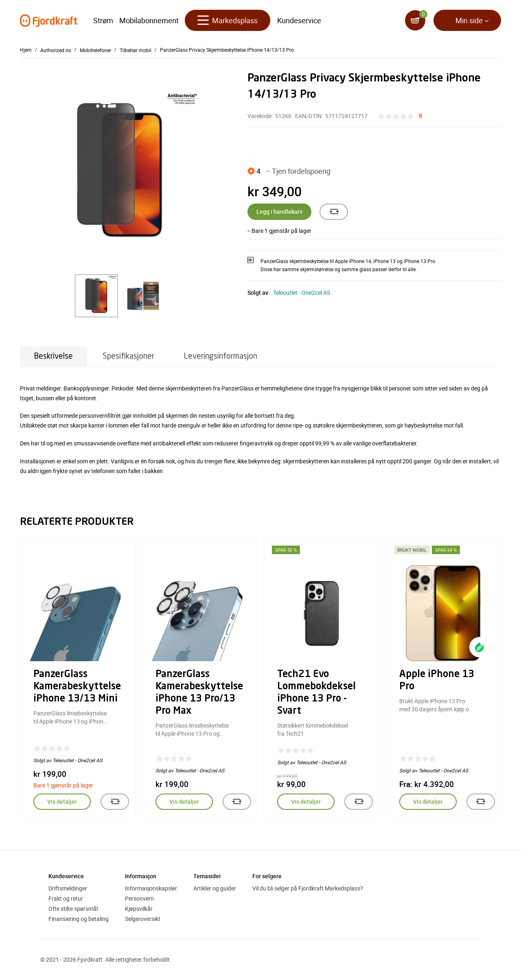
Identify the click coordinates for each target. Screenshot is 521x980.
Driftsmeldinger (68, 888)
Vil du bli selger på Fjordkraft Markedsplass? (308, 888)
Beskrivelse (54, 356)
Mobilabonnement (149, 20)
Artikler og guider (215, 888)
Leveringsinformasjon (221, 356)
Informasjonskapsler (151, 888)
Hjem (26, 50)
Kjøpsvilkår (139, 909)
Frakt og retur (66, 898)
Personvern (139, 898)
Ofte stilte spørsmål (73, 909)
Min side (469, 20)
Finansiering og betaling (79, 919)
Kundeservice (299, 20)
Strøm (103, 20)
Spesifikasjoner (128, 356)
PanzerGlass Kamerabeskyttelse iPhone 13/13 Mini (77, 687)
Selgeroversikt (143, 919)
